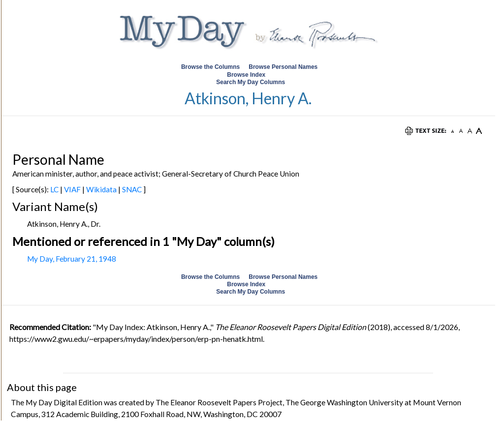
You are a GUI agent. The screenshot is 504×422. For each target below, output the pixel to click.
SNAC (132, 189)
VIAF (72, 189)
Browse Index (246, 75)
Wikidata (101, 189)
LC (54, 189)
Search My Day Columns (251, 82)
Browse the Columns (210, 67)
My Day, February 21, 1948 (72, 259)
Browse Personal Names (284, 67)
